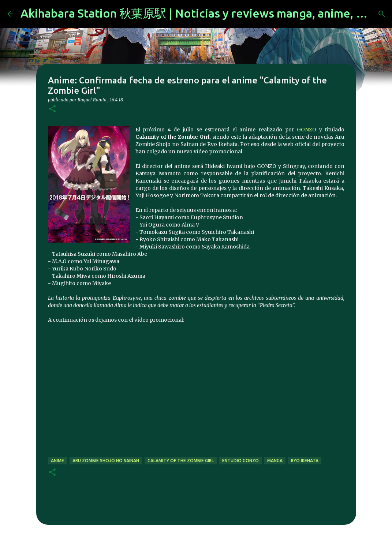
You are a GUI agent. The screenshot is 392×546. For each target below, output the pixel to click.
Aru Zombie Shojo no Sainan (106, 461)
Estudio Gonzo (240, 461)
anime (57, 461)
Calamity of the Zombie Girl (181, 461)
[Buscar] (382, 14)
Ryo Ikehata (305, 461)
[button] (52, 109)
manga (275, 461)
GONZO (307, 130)
